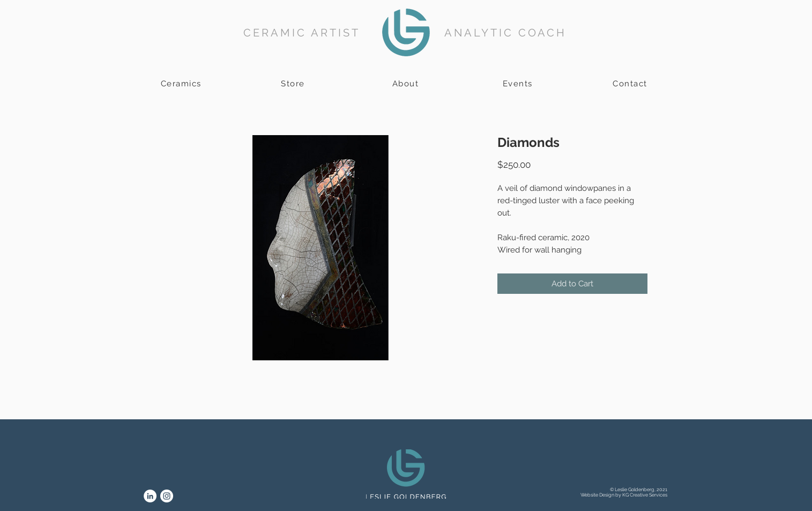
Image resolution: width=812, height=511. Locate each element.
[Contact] (631, 84)
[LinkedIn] (150, 496)
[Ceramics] (182, 84)
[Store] (294, 84)
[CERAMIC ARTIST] (303, 32)
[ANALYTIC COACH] (507, 32)
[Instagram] (167, 496)
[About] (407, 84)
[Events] (519, 84)
